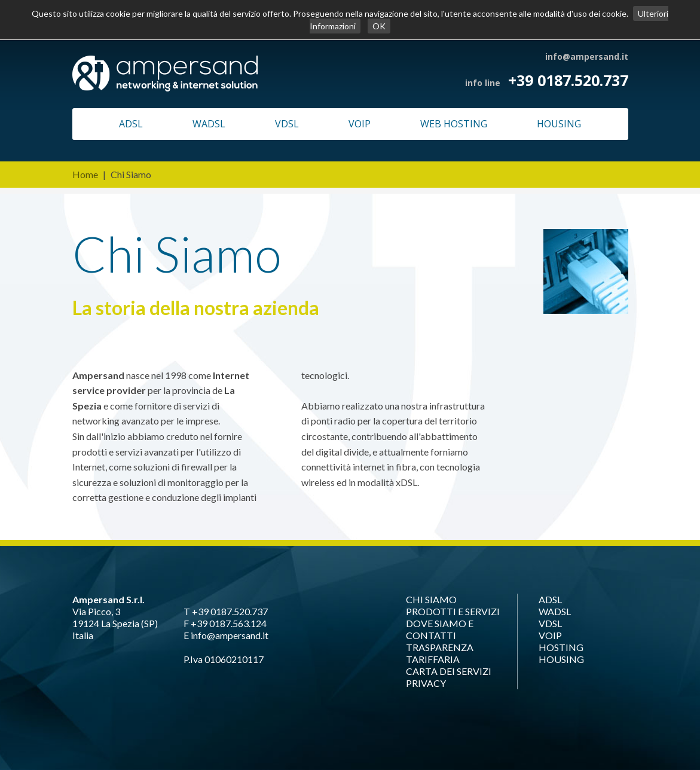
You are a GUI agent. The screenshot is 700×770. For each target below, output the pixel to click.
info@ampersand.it (587, 56)
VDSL (287, 124)
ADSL (131, 124)
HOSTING (561, 647)
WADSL (209, 124)
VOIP (360, 124)
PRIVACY (426, 683)
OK (379, 26)
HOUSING (559, 124)
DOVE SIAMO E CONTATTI (440, 629)
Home (85, 174)
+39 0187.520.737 (568, 80)
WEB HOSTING (454, 124)
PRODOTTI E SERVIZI (453, 611)
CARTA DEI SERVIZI (449, 671)
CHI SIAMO (431, 599)
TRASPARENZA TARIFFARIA (440, 653)
